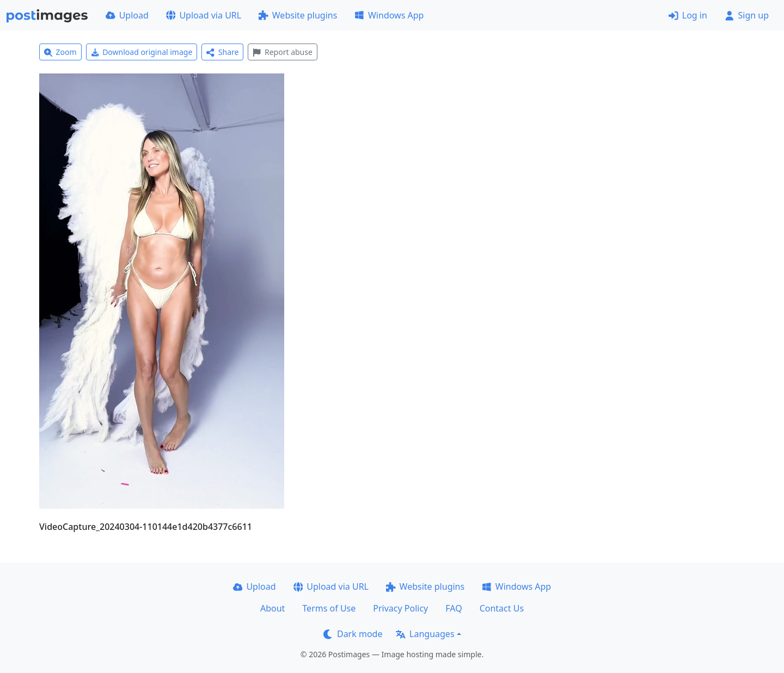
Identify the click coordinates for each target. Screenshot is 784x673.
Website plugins (298, 15)
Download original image (142, 52)
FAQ (454, 608)
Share (222, 52)
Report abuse (282, 52)
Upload (127, 15)
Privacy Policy (400, 608)
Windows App (389, 15)
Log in (688, 15)
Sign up (747, 15)
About (272, 608)
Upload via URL (204, 15)
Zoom (60, 52)
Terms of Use (329, 608)
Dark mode (353, 634)
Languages (425, 634)
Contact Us (502, 608)
